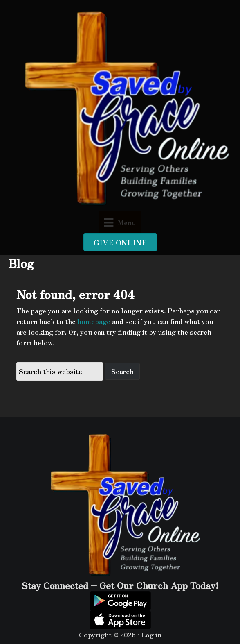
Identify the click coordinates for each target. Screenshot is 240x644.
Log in (151, 635)
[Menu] (120, 222)
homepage (94, 321)
